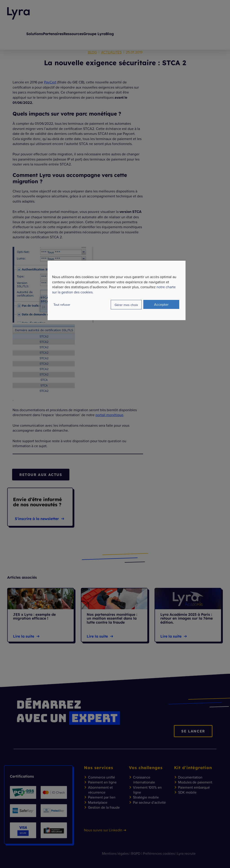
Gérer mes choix (126, 305)
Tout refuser (62, 305)
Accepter (161, 304)
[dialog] (117, 290)
